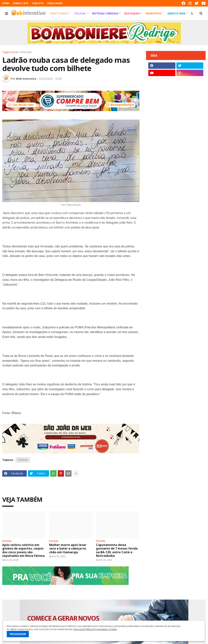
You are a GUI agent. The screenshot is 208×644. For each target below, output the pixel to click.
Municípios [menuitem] (154, 13)
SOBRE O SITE (21, 3)
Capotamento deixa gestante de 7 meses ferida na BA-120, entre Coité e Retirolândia (117, 550)
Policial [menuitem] (80, 13)
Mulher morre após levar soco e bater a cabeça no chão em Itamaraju (68, 549)
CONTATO (38, 3)
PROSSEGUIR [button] (18, 634)
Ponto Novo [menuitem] (59, 13)
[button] (7, 13)
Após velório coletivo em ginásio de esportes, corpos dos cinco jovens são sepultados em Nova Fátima (23, 550)
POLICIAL (26, 52)
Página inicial (10, 52)
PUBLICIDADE (55, 3)
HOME (6, 3)
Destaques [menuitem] (132, 13)
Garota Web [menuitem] (176, 13)
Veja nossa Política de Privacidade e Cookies (95, 629)
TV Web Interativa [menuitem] (63, 27)
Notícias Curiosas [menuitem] (105, 13)
